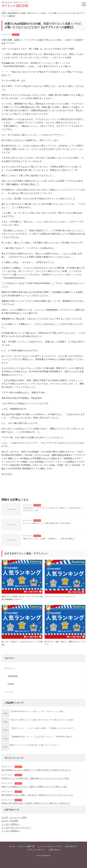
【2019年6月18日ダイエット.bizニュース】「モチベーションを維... (37, 711)
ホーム (12, 846)
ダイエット (10, 668)
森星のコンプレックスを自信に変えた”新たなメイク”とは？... (35, 745)
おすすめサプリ (71, 846)
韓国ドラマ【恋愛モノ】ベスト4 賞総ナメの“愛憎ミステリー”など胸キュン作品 (34, 787)
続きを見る (7, 474)
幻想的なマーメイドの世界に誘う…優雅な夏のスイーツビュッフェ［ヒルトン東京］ (36, 778)
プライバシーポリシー (36, 850)
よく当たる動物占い (11, 831)
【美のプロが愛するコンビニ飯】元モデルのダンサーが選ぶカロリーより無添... (42, 720)
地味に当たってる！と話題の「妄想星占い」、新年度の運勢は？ (49, 539)
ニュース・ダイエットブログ (50, 846)
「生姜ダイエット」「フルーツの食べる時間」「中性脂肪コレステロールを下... (42, 728)
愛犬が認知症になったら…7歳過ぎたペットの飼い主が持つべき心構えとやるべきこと (36, 770)
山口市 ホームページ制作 (14, 817)
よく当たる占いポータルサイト (16, 828)
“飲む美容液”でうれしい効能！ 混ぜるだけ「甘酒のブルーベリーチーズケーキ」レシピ (37, 795)
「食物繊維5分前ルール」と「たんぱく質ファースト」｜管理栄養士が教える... (42, 737)
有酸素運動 (13, 676)
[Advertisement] (43, 488)
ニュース (16, 35)
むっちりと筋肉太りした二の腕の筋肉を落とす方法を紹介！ (47, 523)
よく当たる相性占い (11, 824)
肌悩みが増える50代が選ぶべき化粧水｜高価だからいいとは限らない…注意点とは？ (36, 803)
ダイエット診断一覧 (26, 846)
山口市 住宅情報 (10, 821)
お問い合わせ (54, 850)
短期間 (11, 684)
